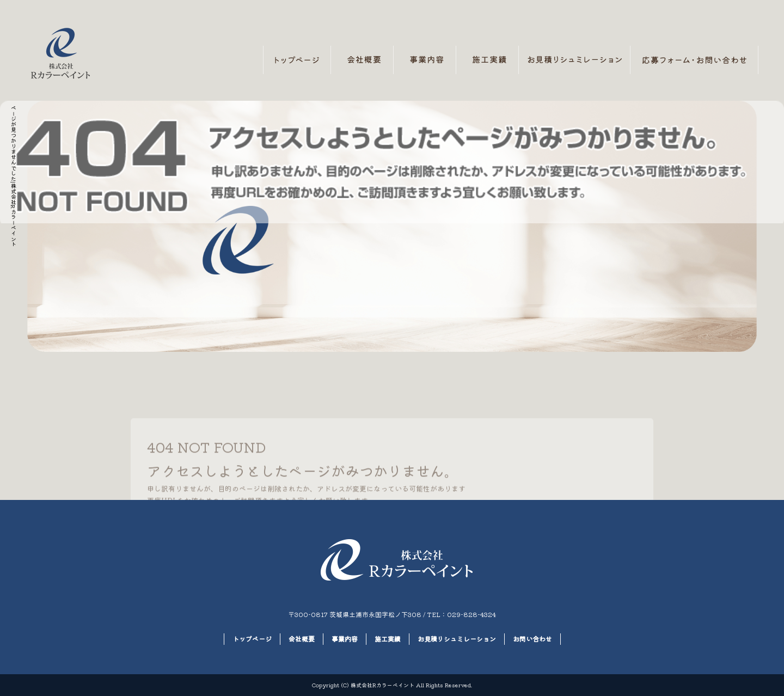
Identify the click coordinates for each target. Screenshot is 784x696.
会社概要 (362, 60)
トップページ (297, 60)
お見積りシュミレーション (575, 60)
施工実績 (488, 60)
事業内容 (425, 60)
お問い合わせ (694, 60)
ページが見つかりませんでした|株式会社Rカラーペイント (13, 176)
